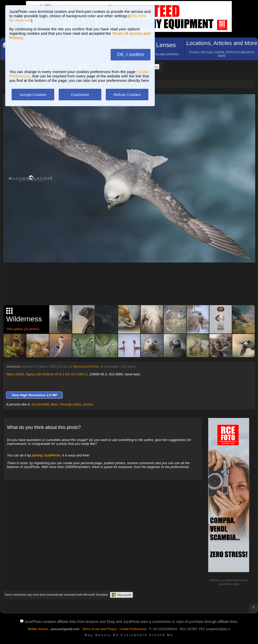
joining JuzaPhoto (46, 455)
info (236, 584)
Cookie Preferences (133, 629)
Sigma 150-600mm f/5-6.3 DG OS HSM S (56, 374)
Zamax (88, 404)
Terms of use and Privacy (99, 629)
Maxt (54, 404)
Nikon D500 (15, 374)
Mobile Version (38, 629)
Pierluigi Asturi (70, 404)
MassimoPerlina (86, 367)
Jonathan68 (40, 404)
